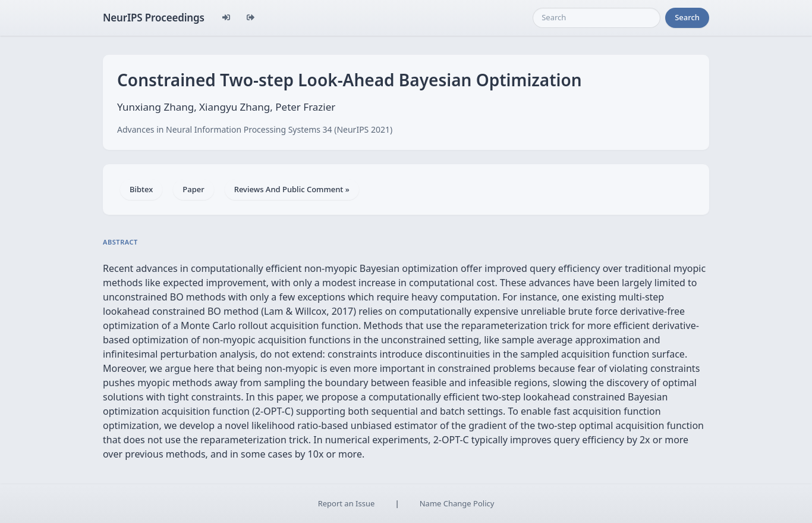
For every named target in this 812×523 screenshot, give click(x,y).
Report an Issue (347, 503)
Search (687, 17)
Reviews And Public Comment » (292, 189)
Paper (193, 189)
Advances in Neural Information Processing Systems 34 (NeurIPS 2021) (255, 129)
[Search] (597, 18)
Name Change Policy (457, 503)
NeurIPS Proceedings (154, 18)
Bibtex (141, 189)
